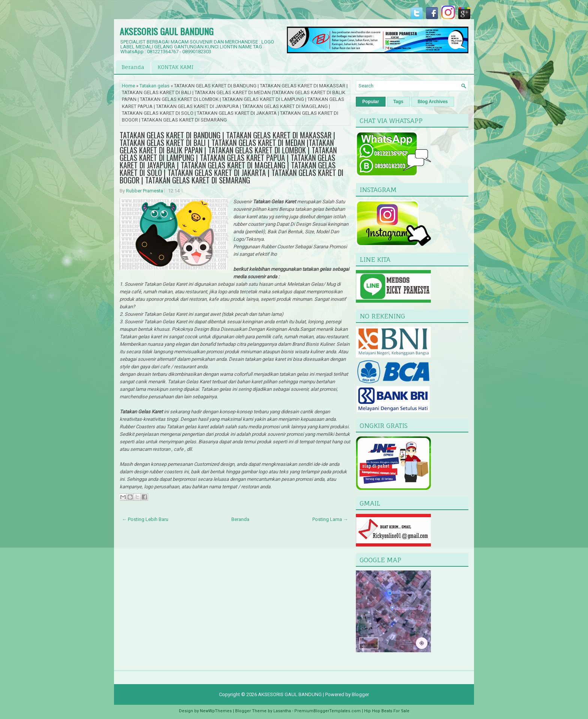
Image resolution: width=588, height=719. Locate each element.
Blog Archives (433, 102)
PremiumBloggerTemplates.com (328, 711)
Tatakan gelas (154, 86)
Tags (398, 102)
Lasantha (282, 711)
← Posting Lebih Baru (145, 519)
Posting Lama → (330, 519)
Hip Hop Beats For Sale (387, 711)
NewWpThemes (216, 711)
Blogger (360, 694)
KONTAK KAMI (175, 67)
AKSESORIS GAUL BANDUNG (166, 31)
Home (128, 86)
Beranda (133, 67)
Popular (371, 102)
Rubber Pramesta (145, 191)
